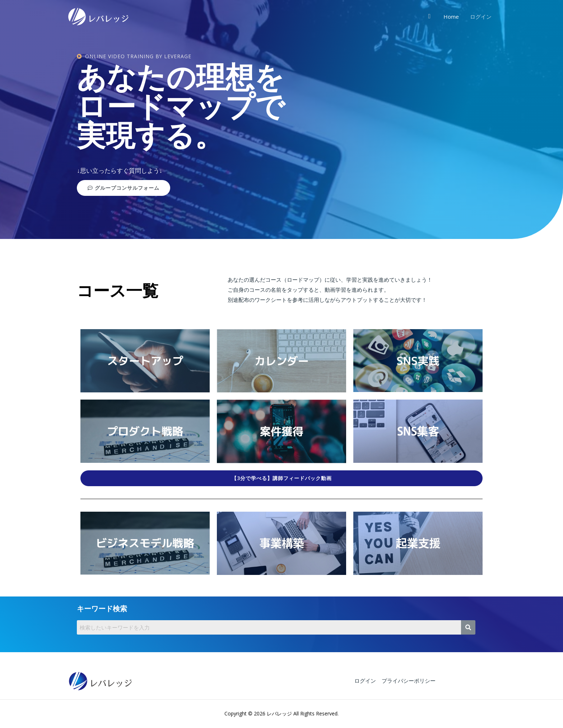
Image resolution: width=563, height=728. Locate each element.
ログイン (481, 17)
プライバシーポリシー (408, 681)
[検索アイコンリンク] (430, 16)
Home (452, 17)
